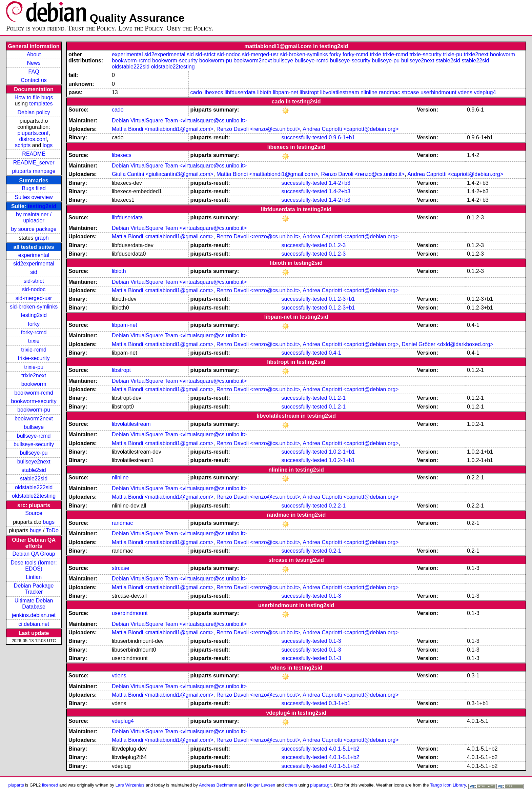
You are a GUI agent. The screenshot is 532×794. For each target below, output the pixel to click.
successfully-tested (304, 137)
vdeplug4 (485, 92)
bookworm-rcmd (34, 393)
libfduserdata (240, 92)
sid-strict (34, 281)
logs (48, 145)
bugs (49, 522)
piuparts (16, 785)
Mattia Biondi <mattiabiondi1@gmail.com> (163, 129)
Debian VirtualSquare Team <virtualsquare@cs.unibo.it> (179, 121)
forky (34, 324)
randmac (389, 92)
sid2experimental (34, 264)
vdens (465, 92)
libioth (264, 92)
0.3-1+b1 (340, 703)
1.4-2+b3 (340, 183)
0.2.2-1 (337, 506)
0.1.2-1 (337, 398)
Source (34, 513)
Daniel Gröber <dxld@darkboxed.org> (447, 344)
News (34, 63)
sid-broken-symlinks (34, 307)
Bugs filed (34, 188)
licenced (50, 785)
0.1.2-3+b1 (342, 299)
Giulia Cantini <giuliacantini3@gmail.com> (163, 174)
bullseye (34, 427)
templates (41, 104)
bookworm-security (34, 401)
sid (34, 272)
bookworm (34, 384)
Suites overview (34, 197)
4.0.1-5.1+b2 (344, 749)
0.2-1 (335, 551)
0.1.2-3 (337, 245)
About (34, 54)
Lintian (34, 577)
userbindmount (438, 92)
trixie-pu (34, 367)
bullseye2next (34, 462)
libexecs (213, 92)
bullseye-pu (34, 453)
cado (196, 92)
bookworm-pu (34, 410)
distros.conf (33, 139)
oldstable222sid (34, 487)
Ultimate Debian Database (34, 604)
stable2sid (34, 470)
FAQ (34, 72)
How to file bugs (34, 97)
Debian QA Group (34, 554)
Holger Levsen (261, 785)
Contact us (34, 80)
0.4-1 (335, 353)
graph (42, 238)
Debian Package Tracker (34, 589)
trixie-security (34, 358)
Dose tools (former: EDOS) (34, 566)
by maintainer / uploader (34, 217)
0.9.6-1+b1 (342, 137)
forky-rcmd (34, 332)
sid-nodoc (34, 289)
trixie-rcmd (34, 350)
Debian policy (34, 112)
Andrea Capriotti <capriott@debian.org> (351, 129)
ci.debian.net (34, 624)
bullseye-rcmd (34, 436)
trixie (34, 341)
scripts (23, 145)
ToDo (52, 530)
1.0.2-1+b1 (342, 452)
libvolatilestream (340, 92)
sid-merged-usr (34, 298)
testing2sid (42, 206)
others (291, 785)
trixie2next (34, 375)
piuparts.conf (33, 133)
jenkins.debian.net (34, 615)
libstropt (309, 92)
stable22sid (34, 479)
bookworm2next (34, 419)
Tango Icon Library (448, 785)
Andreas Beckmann (218, 785)
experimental (34, 255)
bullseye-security (34, 444)
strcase (410, 92)
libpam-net (285, 92)
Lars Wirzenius (130, 785)
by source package (34, 229)
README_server (34, 163)
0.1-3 (335, 596)
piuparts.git (321, 785)
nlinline (369, 92)
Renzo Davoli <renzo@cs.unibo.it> (258, 129)
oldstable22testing (34, 496)
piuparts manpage (34, 171)
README (34, 154)
